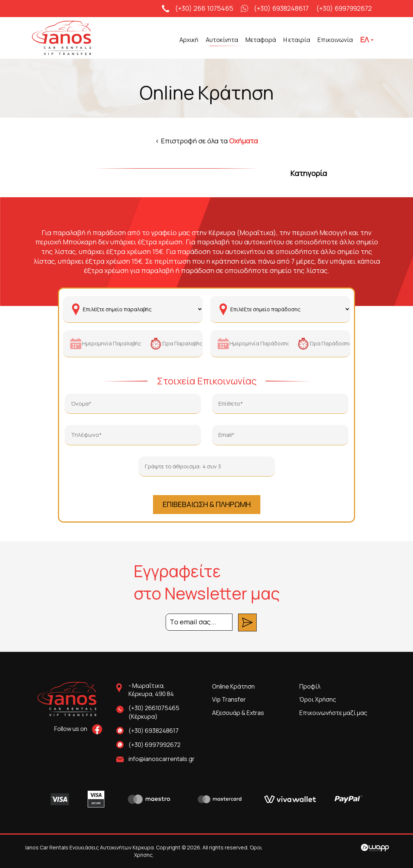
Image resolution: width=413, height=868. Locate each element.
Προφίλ (310, 686)
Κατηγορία (309, 173)
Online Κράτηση (233, 686)
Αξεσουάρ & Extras (238, 713)
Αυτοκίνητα (222, 40)
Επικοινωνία (335, 40)
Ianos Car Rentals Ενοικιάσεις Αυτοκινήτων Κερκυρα (74, 38)
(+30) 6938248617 (281, 8)
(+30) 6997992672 (344, 8)
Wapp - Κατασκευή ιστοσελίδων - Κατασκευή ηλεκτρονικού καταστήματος (375, 848)
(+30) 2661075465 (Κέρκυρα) (154, 712)
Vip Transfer (229, 699)
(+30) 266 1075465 (204, 8)
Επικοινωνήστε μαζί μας (333, 713)
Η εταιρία (297, 40)
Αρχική (189, 40)
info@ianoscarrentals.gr (162, 759)
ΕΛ (367, 40)
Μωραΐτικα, (165, 690)
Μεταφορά (261, 40)
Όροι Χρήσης (318, 699)
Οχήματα (243, 141)
